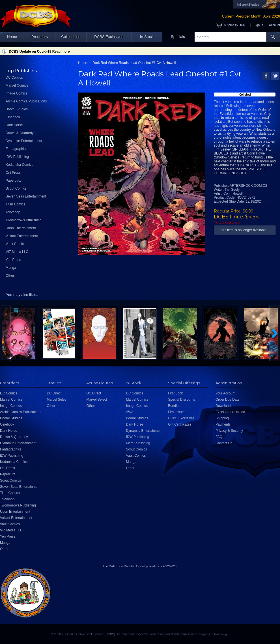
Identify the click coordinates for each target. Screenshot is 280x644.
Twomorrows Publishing (24, 220)
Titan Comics (16, 204)
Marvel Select (57, 400)
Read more (61, 51)
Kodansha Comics (19, 165)
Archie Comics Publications (26, 101)
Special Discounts (181, 400)
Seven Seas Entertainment (26, 196)
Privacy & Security (229, 431)
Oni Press (13, 173)
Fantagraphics (16, 149)
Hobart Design (219, 634)
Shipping (222, 418)
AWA (130, 412)
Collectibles (71, 37)
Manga (11, 268)
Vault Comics (16, 244)
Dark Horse (14, 125)
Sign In (259, 25)
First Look (175, 393)
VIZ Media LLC (17, 252)
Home (12, 37)
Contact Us (224, 443)
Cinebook (13, 117)
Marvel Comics (17, 85)
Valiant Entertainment (22, 236)
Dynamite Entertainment (24, 141)
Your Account (225, 393)
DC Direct (54, 393)
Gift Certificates (180, 424)
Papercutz (13, 181)
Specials (178, 37)
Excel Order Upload (230, 412)
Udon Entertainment (21, 228)
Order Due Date (228, 400)
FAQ (219, 437)
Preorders (40, 37)
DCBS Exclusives (109, 37)
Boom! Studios (17, 109)
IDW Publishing (17, 157)
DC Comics (14, 78)
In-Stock (147, 37)
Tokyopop (13, 212)
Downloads (224, 406)
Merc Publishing (138, 443)
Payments (223, 424)
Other (10, 276)
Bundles (174, 406)
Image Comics (17, 93)
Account (274, 25)
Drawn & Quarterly (20, 133)
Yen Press (13, 260)
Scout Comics (16, 188)
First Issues (177, 412)
